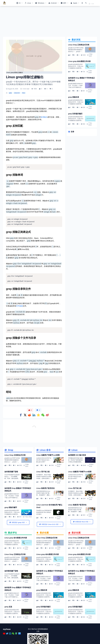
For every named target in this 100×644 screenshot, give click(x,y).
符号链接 (19, 306)
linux (24, 93)
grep (10, 93)
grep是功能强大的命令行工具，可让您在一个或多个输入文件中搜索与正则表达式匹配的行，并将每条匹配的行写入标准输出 (75, 87)
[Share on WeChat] (43, 415)
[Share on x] (25, 415)
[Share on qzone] (38, 415)
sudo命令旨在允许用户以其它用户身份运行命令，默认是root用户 (44, 480)
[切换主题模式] (82, 3)
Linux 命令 (17, 93)
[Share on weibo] (47, 415)
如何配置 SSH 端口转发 (77, 475)
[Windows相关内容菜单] (20, 3)
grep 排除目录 (74, 97)
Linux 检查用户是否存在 (46, 509)
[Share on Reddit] (29, 415)
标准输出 (44, 117)
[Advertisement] (50, 22)
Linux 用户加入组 (43, 492)
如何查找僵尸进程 (11, 492)
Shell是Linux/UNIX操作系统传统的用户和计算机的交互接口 (44, 533)
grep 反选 (8, 627)
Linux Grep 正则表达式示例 (79, 45)
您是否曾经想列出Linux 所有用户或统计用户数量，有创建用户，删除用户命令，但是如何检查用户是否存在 (44, 515)
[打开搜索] (86, 3)
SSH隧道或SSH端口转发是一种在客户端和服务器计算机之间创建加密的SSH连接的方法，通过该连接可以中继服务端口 (75, 482)
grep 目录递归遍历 (75, 114)
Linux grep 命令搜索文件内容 (79, 61)
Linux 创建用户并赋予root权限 (48, 475)
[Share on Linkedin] (34, 415)
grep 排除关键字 (11, 528)
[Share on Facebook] (21, 415)
